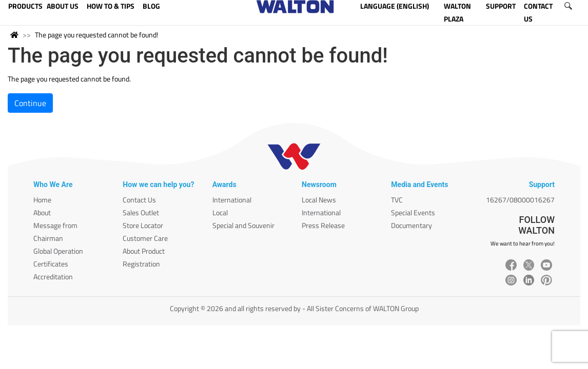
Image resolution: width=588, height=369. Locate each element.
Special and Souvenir (243, 225)
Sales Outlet (141, 212)
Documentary (411, 225)
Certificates (51, 264)
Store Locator (143, 225)
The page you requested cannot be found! (96, 35)
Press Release (323, 225)
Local (220, 212)
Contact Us (139, 200)
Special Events (413, 212)
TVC (397, 200)
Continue (30, 103)
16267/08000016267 (520, 200)
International (232, 200)
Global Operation (58, 251)
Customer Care (145, 238)
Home (42, 200)
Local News (319, 200)
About (42, 212)
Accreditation (53, 276)
